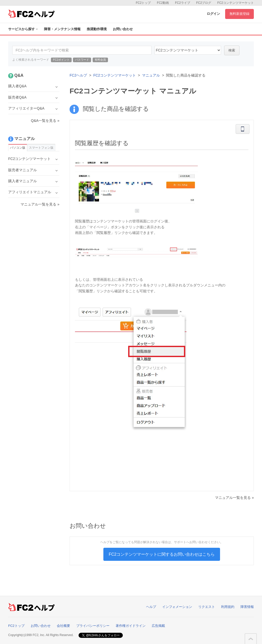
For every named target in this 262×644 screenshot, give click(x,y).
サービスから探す (23, 29)
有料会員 (100, 60)
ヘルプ (151, 607)
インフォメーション (177, 607)
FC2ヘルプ (78, 75)
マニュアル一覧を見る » (234, 498)
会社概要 (63, 626)
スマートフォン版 (41, 148)
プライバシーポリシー (93, 626)
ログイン (213, 14)
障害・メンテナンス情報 (62, 29)
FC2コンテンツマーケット (236, 3)
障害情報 (247, 607)
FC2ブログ (204, 3)
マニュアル (151, 75)
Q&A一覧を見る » (45, 121)
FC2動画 (163, 3)
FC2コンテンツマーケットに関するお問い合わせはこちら (162, 554)
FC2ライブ (183, 3)
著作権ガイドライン (131, 626)
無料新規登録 (239, 14)
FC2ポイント (61, 60)
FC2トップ (143, 3)
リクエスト (207, 607)
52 (188, 50)
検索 (232, 50)
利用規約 (228, 607)
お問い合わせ (123, 29)
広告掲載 (158, 626)
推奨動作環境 (97, 29)
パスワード (82, 60)
